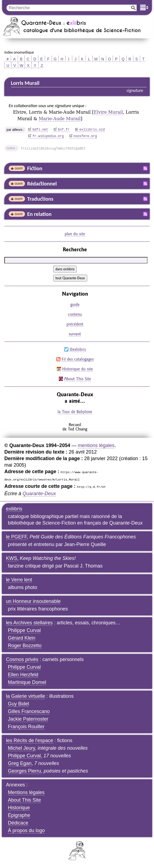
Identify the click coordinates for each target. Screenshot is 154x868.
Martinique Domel (27, 682)
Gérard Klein (22, 638)
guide (75, 304)
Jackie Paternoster (28, 719)
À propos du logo (26, 830)
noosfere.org (85, 136)
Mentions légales (26, 792)
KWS (12, 558)
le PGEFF (16, 537)
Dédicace (18, 823)
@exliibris (78, 349)
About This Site (78, 379)
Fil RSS (145, 168)
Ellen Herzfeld (23, 675)
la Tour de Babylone (75, 412)
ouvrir (19, 168)
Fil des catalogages (78, 359)
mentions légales (96, 445)
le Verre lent (19, 580)
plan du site (75, 234)
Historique (19, 808)
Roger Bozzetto (25, 646)
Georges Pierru (24, 771)
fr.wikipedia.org (48, 136)
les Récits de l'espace (30, 740)
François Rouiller (26, 727)
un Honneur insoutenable (33, 601)
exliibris (14, 509)
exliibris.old (92, 130)
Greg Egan (20, 763)
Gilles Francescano (29, 711)
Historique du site (78, 369)
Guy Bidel (18, 704)
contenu (75, 314)
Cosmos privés (22, 659)
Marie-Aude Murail (60, 119)
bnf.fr (64, 130)
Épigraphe (19, 815)
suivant (75, 334)
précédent (75, 324)
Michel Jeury (21, 748)
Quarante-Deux (39, 494)
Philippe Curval (24, 630)
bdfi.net (40, 130)
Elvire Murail (108, 112)
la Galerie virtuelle (26, 696)
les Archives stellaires (29, 623)
